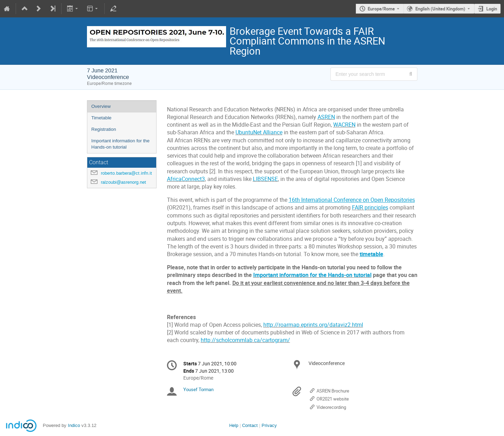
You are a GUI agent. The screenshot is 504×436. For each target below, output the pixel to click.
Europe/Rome (381, 9)
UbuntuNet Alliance (259, 132)
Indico (74, 425)
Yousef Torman (198, 389)
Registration (104, 129)
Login (492, 9)
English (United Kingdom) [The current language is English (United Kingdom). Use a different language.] (440, 9)
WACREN (344, 125)
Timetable (102, 118)
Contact (250, 425)
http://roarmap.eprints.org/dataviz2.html (313, 325)
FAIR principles (370, 208)
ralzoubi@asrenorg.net (123, 182)
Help (234, 425)
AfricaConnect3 (186, 179)
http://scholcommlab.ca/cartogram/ (245, 340)
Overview (101, 106)
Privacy (269, 425)
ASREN (326, 117)
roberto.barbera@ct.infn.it (126, 173)
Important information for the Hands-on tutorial (121, 144)
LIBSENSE (265, 179)
